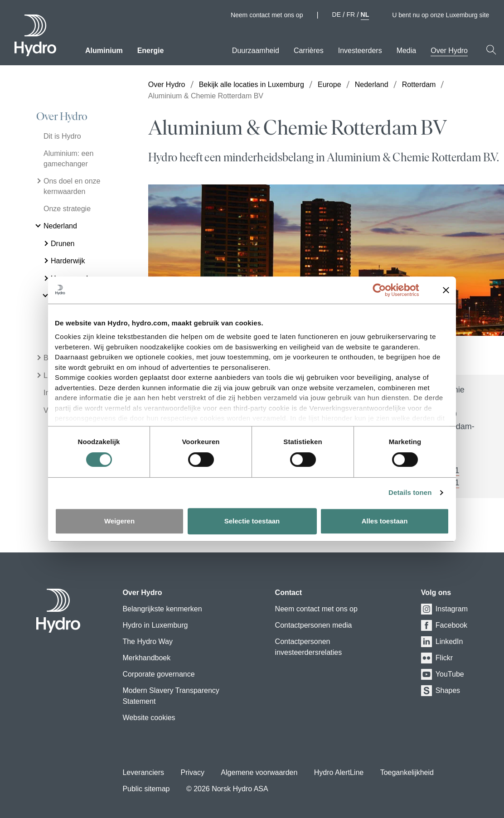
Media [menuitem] (407, 51)
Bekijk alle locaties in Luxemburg (252, 85)
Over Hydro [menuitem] (449, 51)
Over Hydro (62, 116)
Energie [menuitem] (151, 51)
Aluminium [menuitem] (104, 51)
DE (337, 15)
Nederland (372, 85)
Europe (330, 85)
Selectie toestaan (252, 521)
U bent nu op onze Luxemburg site (444, 15)
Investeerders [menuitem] (360, 51)
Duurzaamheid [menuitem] (256, 51)
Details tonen (410, 492)
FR (351, 15)
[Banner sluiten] (446, 290)
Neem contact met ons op (267, 15)
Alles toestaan (385, 521)
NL (365, 15)
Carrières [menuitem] (309, 51)
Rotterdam (419, 85)
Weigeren (119, 521)
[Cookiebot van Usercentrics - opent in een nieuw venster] (386, 290)
